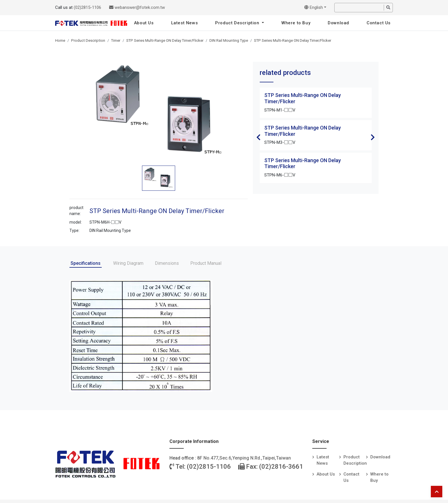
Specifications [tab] (86, 263)
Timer (116, 40)
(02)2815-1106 (87, 7)
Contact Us (379, 23)
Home (60, 40)
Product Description (238, 23)
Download (338, 23)
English (314, 7)
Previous (259, 137)
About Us (144, 23)
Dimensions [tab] (167, 263)
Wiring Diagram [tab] (128, 263)
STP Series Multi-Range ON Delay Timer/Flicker (165, 40)
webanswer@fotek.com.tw (137, 7)
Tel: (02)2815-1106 (200, 467)
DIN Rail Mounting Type (229, 40)
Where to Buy (296, 23)
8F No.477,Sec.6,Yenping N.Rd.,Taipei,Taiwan (244, 458)
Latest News (185, 23)
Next (373, 137)
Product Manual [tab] (206, 263)
